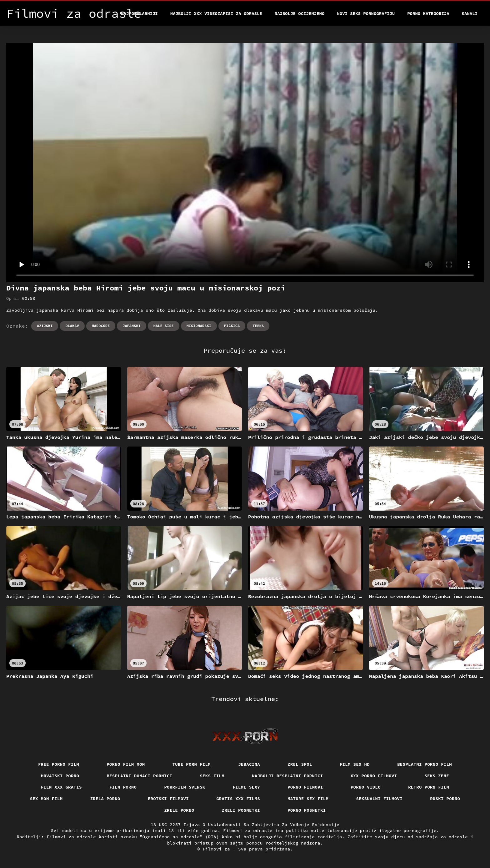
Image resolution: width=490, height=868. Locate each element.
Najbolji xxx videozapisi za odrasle (216, 13)
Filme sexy (247, 787)
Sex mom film (46, 799)
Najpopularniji (139, 13)
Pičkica (232, 326)
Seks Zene (437, 776)
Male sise (164, 326)
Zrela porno (105, 799)
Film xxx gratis (61, 787)
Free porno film (59, 764)
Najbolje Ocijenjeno (300, 13)
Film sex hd (355, 764)
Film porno (123, 787)
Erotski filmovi (168, 799)
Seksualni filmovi (379, 799)
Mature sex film (308, 799)
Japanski (132, 326)
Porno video (366, 787)
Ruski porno (445, 799)
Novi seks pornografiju (366, 13)
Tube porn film (192, 764)
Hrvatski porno (60, 776)
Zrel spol (300, 764)
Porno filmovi (305, 787)
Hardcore (101, 326)
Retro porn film (429, 787)
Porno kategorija (428, 13)
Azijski (45, 326)
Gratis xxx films (238, 799)
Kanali (470, 13)
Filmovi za (217, 849)
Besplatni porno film (425, 764)
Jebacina (249, 764)
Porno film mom (126, 764)
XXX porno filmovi (374, 776)
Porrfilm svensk (185, 787)
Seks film (212, 776)
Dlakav (72, 326)
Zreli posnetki (241, 810)
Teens (258, 326)
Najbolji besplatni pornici (287, 776)
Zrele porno (179, 810)
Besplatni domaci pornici (139, 776)
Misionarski (199, 326)
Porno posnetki (307, 810)
